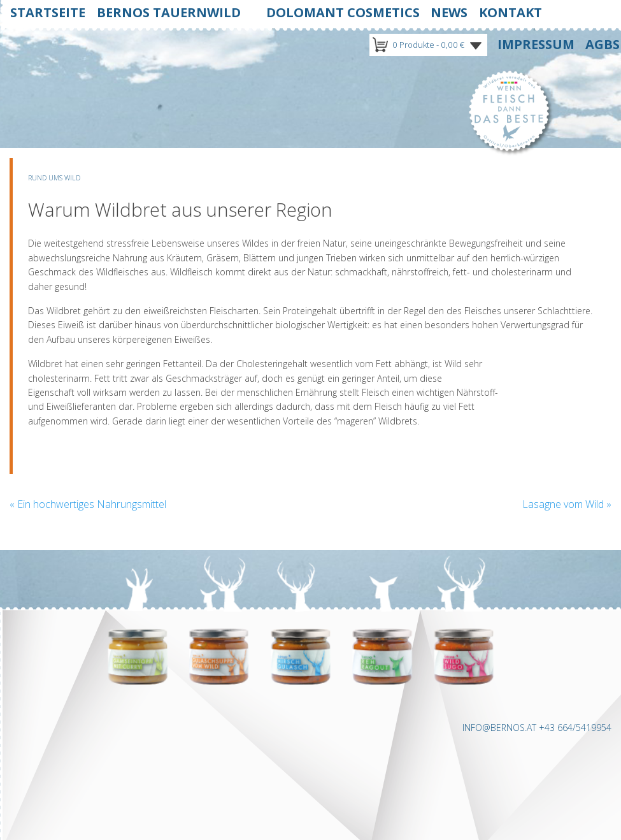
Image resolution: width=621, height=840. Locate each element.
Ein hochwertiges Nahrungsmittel (88, 504)
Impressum (536, 44)
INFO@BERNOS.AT (499, 728)
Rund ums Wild (54, 178)
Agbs (603, 44)
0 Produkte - (428, 45)
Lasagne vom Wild (567, 504)
